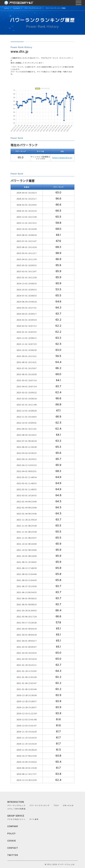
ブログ (56, 805)
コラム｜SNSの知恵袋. (17, 809)
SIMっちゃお (68, 805)
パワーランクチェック (16, 805)
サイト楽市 (34, 819)
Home (6, 8)
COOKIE (12, 841)
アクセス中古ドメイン (16, 819)
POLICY (11, 833)
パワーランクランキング (33, 8)
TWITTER (13, 855)
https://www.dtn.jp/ (62, 158)
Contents (16, 8)
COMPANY (13, 826)
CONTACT (13, 848)
